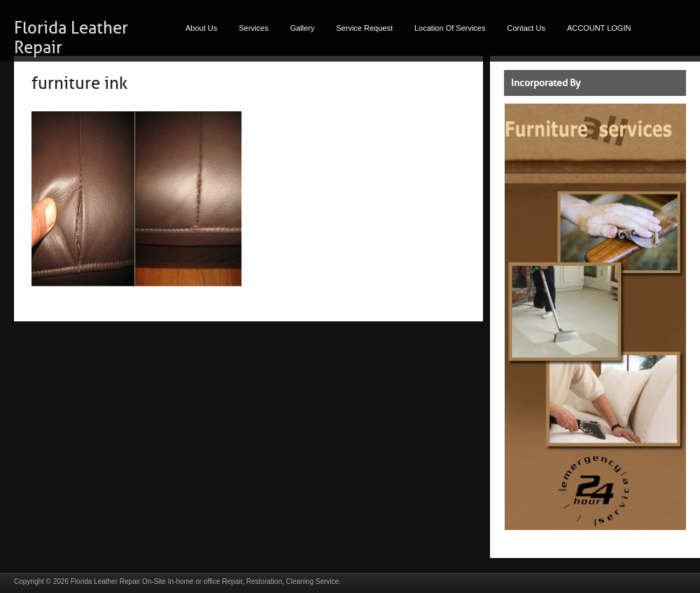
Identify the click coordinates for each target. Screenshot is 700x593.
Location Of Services (450, 28)
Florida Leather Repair (106, 581)
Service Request (364, 28)
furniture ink (79, 83)
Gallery (302, 28)
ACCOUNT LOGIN (599, 28)
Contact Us (526, 28)
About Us (201, 28)
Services (253, 28)
